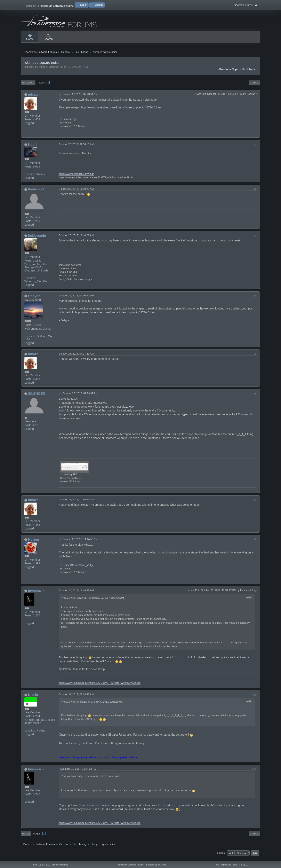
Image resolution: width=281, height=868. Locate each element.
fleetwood (36, 193)
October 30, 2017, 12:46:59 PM (76, 594)
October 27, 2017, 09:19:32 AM (80, 397)
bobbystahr (37, 239)
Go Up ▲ (244, 865)
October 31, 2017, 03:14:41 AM (76, 698)
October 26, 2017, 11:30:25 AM (76, 193)
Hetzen (34, 543)
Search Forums (246, 5)
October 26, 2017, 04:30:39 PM (76, 299)
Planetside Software (126, 865)
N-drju (33, 699)
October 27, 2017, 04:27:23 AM (76, 358)
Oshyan (34, 300)
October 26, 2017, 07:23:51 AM (80, 98)
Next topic (249, 73)
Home (30, 37)
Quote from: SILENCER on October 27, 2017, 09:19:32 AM (94, 602)
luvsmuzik (36, 594)
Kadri (32, 148)
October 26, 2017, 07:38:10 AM (76, 148)
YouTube (162, 865)
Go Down (28, 87)
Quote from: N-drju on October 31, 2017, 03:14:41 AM (91, 780)
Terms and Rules (229, 865)
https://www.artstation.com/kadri (76, 178)
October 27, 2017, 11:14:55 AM (80, 543)
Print (255, 87)
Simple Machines (60, 865)
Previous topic (229, 73)
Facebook (151, 865)
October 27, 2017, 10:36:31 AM (76, 503)
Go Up (26, 837)
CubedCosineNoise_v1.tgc (77, 569)
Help (217, 865)
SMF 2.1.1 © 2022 (42, 865)
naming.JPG (69, 478)
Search (48, 37)
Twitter (141, 865)
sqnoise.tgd (68, 123)
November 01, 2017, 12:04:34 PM (77, 773)
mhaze (33, 98)
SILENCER (37, 397)
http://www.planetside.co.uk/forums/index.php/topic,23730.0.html (121, 111)
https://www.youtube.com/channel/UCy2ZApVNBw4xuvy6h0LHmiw (96, 181)
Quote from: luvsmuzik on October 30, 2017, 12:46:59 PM (93, 706)
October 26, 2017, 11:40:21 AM (76, 239)
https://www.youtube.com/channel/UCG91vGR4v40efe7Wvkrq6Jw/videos (100, 687)
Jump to (221, 857)
